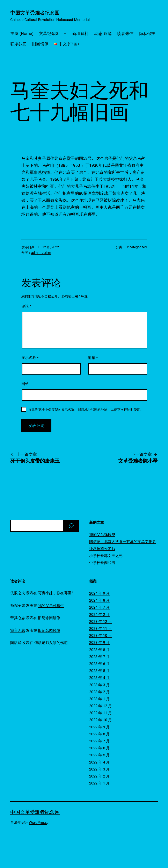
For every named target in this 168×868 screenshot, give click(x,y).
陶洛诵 (16, 643)
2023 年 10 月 (101, 635)
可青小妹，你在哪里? (56, 593)
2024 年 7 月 (100, 607)
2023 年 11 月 (101, 628)
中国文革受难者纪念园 (35, 13)
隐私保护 (147, 34)
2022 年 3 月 (100, 769)
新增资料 (80, 34)
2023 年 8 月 (100, 650)
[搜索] (71, 526)
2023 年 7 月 (100, 657)
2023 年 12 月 (101, 621)
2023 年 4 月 (100, 678)
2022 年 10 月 (101, 720)
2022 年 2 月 (100, 776)
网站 (25, 384)
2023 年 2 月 (100, 692)
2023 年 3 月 (100, 685)
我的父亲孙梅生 (51, 605)
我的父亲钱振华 (102, 534)
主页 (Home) (22, 34)
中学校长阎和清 (102, 563)
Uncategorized (136, 247)
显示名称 (30, 358)
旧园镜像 (40, 44)
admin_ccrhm (41, 253)
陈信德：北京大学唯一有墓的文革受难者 (123, 541)
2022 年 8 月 (100, 734)
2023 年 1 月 (100, 699)
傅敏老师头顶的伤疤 (51, 643)
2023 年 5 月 (100, 671)
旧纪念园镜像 (49, 618)
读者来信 (125, 34)
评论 (26, 306)
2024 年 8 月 (100, 600)
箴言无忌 (18, 630)
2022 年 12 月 (101, 706)
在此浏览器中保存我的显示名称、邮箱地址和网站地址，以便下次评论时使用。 (86, 410)
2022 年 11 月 (101, 713)
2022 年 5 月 (100, 755)
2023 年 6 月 (100, 664)
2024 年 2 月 (100, 614)
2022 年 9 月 (100, 727)
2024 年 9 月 (100, 593)
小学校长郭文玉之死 (106, 556)
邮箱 (93, 358)
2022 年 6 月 (100, 748)
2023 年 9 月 (100, 642)
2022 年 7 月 (100, 741)
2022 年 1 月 (100, 783)
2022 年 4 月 (100, 762)
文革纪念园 (49, 34)
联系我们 (19, 44)
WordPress (38, 822)
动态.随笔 (103, 34)
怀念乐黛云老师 (102, 548)
